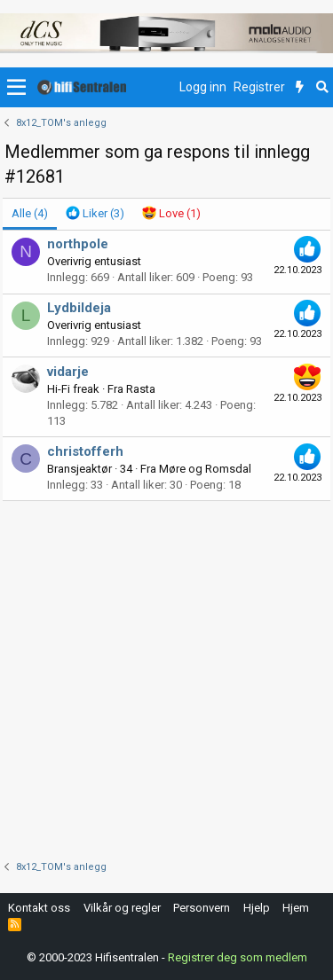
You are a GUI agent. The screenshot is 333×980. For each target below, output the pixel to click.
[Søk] (322, 88)
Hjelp (257, 908)
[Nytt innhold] (300, 88)
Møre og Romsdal (205, 469)
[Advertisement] (166, 676)
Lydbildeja (79, 308)
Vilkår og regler (122, 908)
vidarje (68, 372)
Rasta (141, 389)
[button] (16, 88)
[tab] (95, 214)
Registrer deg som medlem (238, 957)
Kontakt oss (39, 908)
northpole (78, 244)
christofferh (85, 451)
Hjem (296, 908)
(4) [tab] (30, 213)
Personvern (202, 908)
